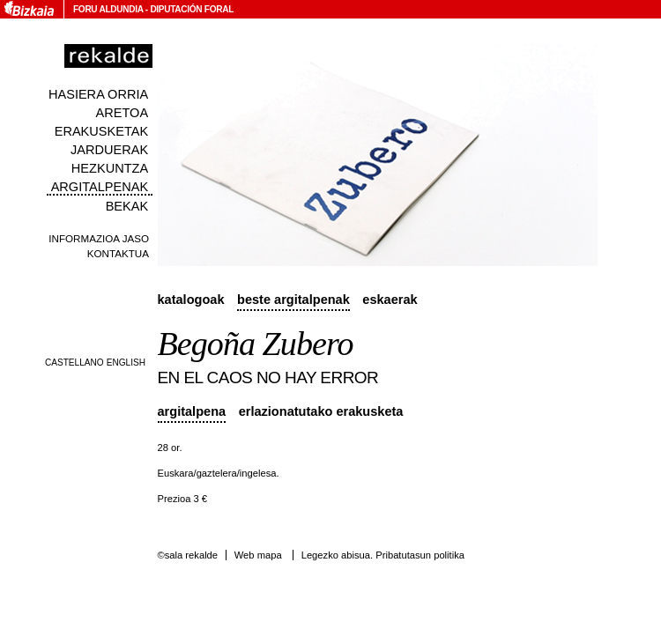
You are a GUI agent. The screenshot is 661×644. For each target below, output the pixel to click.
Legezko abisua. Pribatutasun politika (383, 555)
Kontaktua (118, 253)
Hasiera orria (98, 94)
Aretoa (123, 113)
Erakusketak (101, 131)
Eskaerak (390, 300)
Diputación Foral (192, 9)
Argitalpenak (100, 187)
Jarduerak (109, 150)
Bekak (127, 206)
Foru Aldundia (108, 9)
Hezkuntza (110, 168)
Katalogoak (191, 300)
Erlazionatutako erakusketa (321, 411)
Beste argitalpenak (293, 300)
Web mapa (258, 555)
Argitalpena (192, 411)
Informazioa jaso (99, 238)
